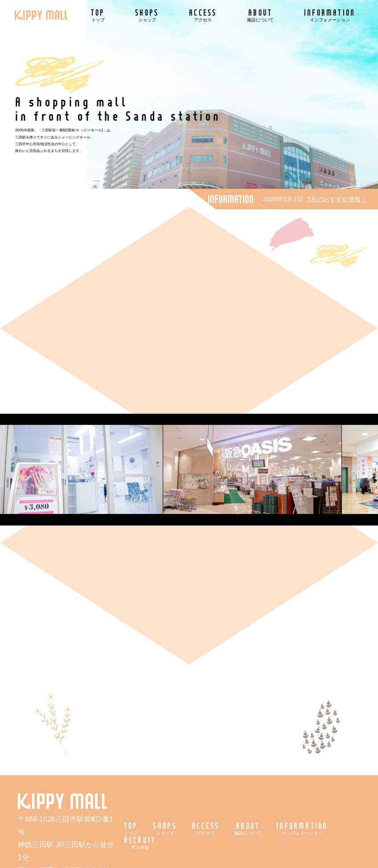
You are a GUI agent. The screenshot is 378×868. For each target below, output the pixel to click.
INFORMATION (330, 15)
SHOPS (147, 15)
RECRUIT (140, 842)
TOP (98, 15)
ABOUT (260, 15)
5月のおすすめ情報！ (337, 199)
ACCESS (203, 15)
